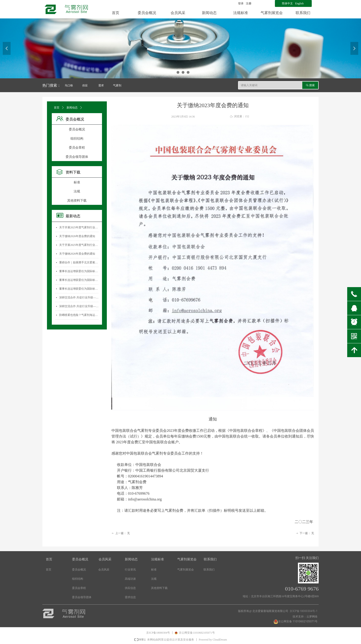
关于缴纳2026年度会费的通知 (77, 236)
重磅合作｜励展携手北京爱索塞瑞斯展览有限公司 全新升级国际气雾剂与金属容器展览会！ (79, 262)
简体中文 (287, 3)
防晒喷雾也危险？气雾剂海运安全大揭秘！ (79, 315)
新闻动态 (72, 108)
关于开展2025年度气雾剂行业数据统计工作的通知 (79, 227)
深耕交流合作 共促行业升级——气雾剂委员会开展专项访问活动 (79, 297)
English (299, 3)
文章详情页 (58, 115)
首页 (57, 108)
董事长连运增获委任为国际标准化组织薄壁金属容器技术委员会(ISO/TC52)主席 (79, 271)
